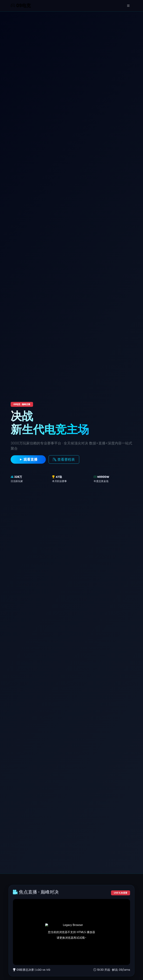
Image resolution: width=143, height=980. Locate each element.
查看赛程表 (64, 459)
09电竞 (21, 6)
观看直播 (28, 459)
